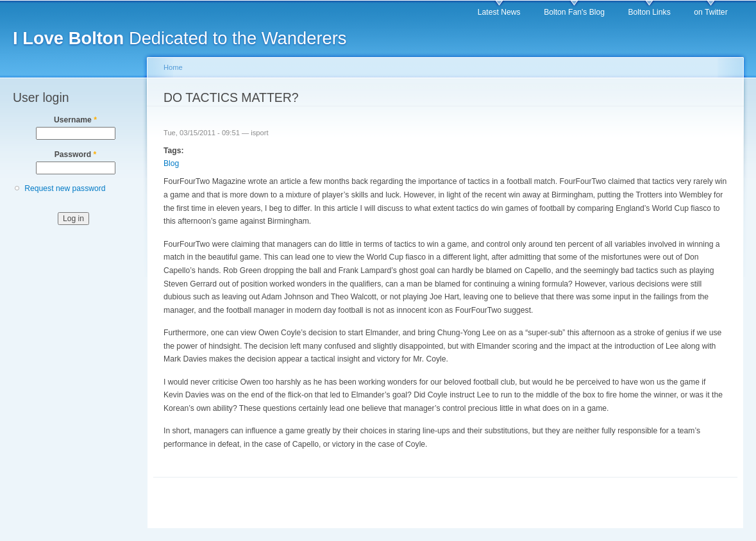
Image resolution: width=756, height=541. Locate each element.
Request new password (65, 188)
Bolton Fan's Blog (574, 12)
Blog (171, 163)
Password (76, 154)
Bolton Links (650, 12)
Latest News (499, 12)
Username (75, 120)
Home (173, 67)
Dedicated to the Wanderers (180, 38)
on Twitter (710, 12)
